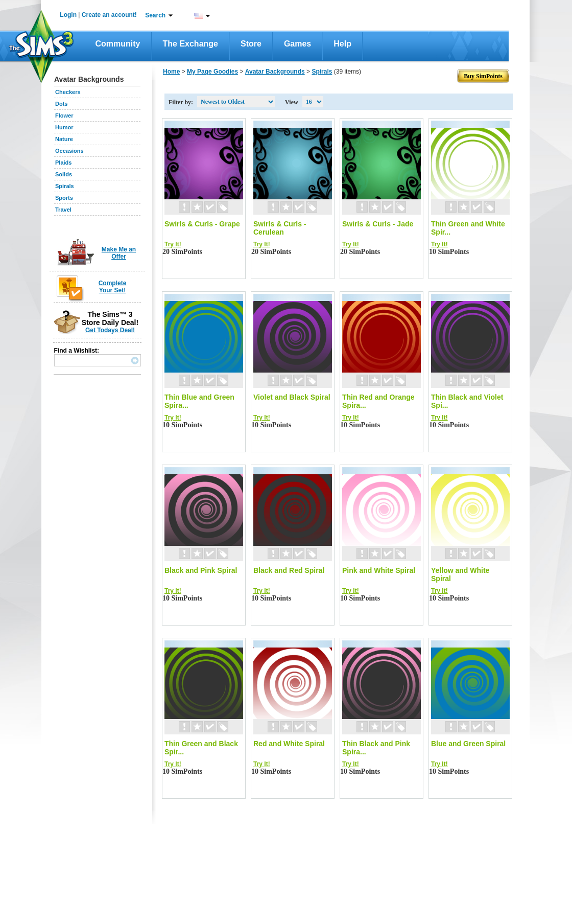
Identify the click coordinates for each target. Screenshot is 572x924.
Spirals (65, 186)
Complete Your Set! (113, 287)
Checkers (68, 92)
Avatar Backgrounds (275, 72)
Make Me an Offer (119, 253)
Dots (61, 104)
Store (251, 44)
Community (118, 44)
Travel (63, 210)
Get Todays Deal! (110, 330)
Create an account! (109, 15)
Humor (64, 127)
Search (155, 15)
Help (342, 44)
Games (297, 44)
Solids (64, 174)
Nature (64, 139)
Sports (64, 198)
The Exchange (190, 44)
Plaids (63, 163)
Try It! (173, 244)
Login (68, 15)
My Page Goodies (212, 72)
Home (171, 72)
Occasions (69, 151)
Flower (64, 115)
